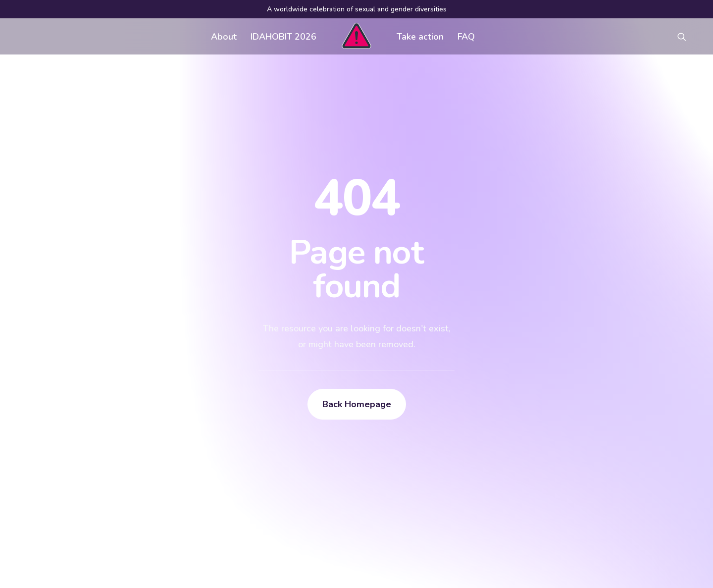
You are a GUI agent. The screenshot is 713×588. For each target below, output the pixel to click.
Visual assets (446, 433)
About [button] (224, 37)
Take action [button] (420, 37)
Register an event (454, 453)
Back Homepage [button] (357, 289)
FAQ (466, 37)
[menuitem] (224, 36)
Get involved (298, 433)
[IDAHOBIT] (356, 36)
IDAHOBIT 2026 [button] (283, 37)
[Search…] (118, 509)
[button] (686, 36)
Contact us (294, 473)
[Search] (118, 509)
